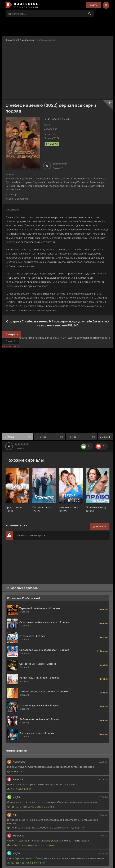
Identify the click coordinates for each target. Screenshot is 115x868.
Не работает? (11, 346)
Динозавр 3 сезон (20, 789)
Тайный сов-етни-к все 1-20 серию (31, 845)
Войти (93, 5)
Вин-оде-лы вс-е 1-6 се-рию (26, 863)
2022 (47, 119)
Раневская (16, 772)
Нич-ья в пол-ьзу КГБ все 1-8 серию (31, 807)
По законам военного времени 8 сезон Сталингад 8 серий (46, 828)
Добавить (100, 527)
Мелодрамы (28, 40)
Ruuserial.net (12, 40)
